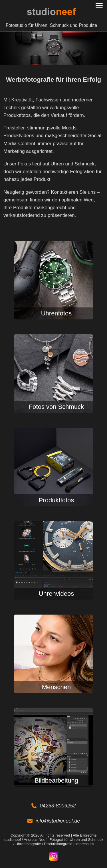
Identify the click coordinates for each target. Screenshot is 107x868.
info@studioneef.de (58, 821)
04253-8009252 (58, 806)
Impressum (84, 844)
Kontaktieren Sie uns (73, 192)
